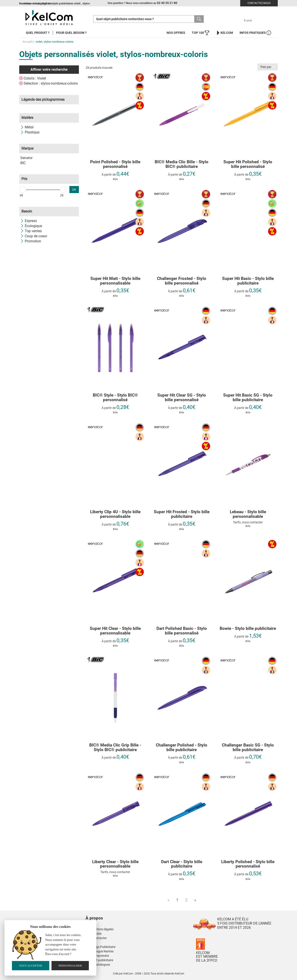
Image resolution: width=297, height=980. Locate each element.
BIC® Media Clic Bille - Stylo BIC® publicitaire (182, 164)
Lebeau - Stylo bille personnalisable (248, 514)
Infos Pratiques (255, 33)
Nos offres (176, 33)
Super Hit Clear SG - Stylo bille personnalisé (182, 398)
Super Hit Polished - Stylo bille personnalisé (248, 164)
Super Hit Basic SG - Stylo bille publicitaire (248, 398)
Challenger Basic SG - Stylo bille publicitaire (248, 748)
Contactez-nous (259, 3)
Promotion (31, 241)
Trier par (268, 67)
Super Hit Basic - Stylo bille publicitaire (248, 281)
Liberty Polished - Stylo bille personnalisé (248, 864)
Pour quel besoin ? (71, 33)
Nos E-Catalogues (98, 965)
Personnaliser (70, 966)
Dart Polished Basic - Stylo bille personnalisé (182, 631)
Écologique (31, 226)
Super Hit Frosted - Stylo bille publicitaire (182, 514)
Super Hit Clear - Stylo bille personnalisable (115, 631)
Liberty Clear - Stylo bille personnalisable (115, 864)
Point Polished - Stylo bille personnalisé (115, 164)
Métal (27, 127)
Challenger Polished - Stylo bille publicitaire (182, 748)
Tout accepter (30, 966)
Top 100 (201, 33)
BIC (23, 163)
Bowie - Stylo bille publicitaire (248, 629)
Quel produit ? (38, 33)
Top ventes (31, 231)
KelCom (224, 33)
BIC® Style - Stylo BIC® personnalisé (115, 398)
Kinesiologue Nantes (100, 951)
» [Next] (195, 900)
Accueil (27, 42)
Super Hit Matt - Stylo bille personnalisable (115, 281)
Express (29, 221)
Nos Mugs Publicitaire (100, 947)
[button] (121, 914)
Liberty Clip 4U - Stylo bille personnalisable (115, 514)
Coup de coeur (34, 236)
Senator (26, 158)
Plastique (30, 132)
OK (74, 190)
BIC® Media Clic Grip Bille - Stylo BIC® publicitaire (115, 748)
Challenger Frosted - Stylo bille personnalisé (182, 281)
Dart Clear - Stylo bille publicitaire (182, 864)
